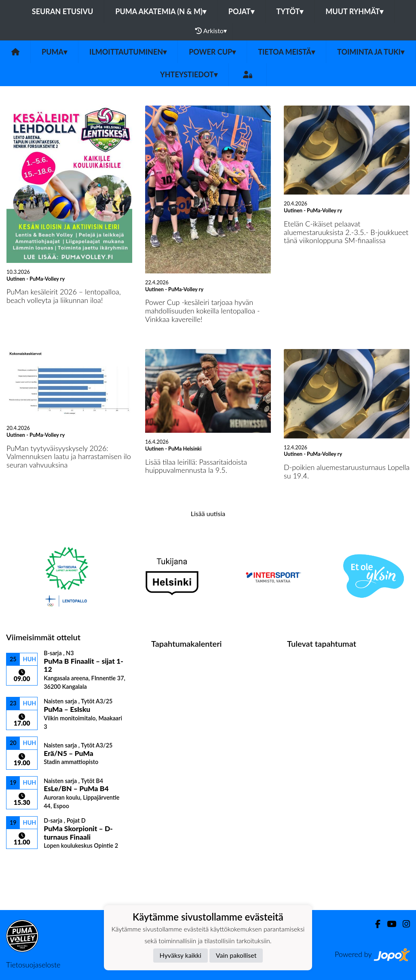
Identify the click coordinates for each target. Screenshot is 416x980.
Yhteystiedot (189, 74)
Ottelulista (26, 863)
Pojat (241, 11)
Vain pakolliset (236, 955)
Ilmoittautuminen (128, 52)
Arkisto (211, 31)
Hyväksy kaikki (181, 955)
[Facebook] (375, 924)
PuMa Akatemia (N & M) (161, 11)
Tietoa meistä (286, 52)
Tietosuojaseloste (33, 965)
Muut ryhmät (354, 11)
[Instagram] (403, 924)
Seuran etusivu (63, 11)
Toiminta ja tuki (371, 52)
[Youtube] (388, 924)
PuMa (54, 52)
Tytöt (290, 11)
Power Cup (212, 52)
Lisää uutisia (208, 513)
